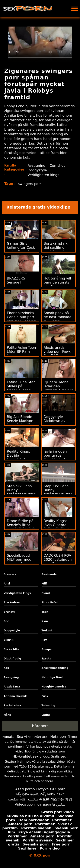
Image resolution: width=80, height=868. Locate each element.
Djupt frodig (12, 659)
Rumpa (47, 649)
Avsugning (37, 166)
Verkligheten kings (44, 175)
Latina (46, 715)
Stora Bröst (50, 603)
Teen (45, 612)
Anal (7, 584)
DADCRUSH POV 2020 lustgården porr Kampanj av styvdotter (58, 562)
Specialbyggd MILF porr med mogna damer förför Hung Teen (21, 562)
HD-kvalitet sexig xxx (31, 756)
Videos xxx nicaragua (33, 804)
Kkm (45, 621)
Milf (44, 584)
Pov (44, 640)
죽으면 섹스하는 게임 (55, 799)
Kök (6, 668)
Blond (46, 593)
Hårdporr (40, 726)
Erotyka (42, 789)
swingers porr (30, 184)
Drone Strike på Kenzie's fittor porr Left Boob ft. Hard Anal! (21, 527)
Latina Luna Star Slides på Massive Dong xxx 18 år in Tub (21, 388)
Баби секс (56, 794)
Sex (20, 737)
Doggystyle (37, 170)
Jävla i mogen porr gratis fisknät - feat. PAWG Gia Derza (58, 457)
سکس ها (59, 804)
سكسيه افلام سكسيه (23, 799)
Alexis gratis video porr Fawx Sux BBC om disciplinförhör (57, 354)
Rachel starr (12, 706)
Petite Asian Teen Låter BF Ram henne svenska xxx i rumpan (21, 354)
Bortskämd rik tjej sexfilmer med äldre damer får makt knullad (58, 250)
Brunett (9, 612)
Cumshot (57, 166)
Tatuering (48, 706)
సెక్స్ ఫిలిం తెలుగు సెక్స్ (31, 794)
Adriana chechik (15, 696)
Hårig (8, 715)
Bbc (6, 621)
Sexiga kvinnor (18, 761)
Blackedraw (12, 603)
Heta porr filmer (64, 737)
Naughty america (54, 687)
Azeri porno (25, 789)
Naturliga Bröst (53, 677)
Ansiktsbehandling (55, 668)
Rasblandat (50, 574)
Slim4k (9, 640)
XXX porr (57, 789)
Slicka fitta (11, 649)
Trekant (47, 631)
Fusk (45, 696)
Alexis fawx (12, 687)
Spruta (47, 659)
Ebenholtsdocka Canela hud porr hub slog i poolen (21, 317)
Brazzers (10, 574)
